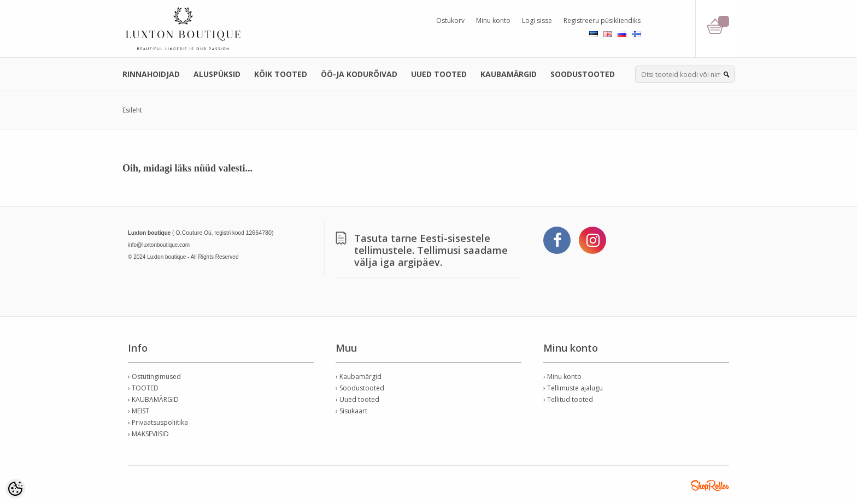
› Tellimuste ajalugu (573, 388)
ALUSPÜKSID (217, 74)
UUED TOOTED (439, 74)
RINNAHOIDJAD (151, 74)
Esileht (132, 110)
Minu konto (493, 20)
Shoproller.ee (710, 485)
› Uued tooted (357, 399)
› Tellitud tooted (568, 399)
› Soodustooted (360, 388)
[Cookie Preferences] (15, 489)
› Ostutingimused (154, 376)
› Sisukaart (351, 411)
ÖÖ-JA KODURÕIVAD (359, 74)
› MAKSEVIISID (148, 434)
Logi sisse (537, 20)
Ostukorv (450, 20)
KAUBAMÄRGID (509, 74)
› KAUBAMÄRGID (153, 399)
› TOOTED (143, 388)
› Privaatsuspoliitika (158, 422)
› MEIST (139, 411)
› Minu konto (562, 376)
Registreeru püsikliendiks (602, 20)
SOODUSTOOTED (583, 74)
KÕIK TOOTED (281, 74)
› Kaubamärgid (359, 376)
